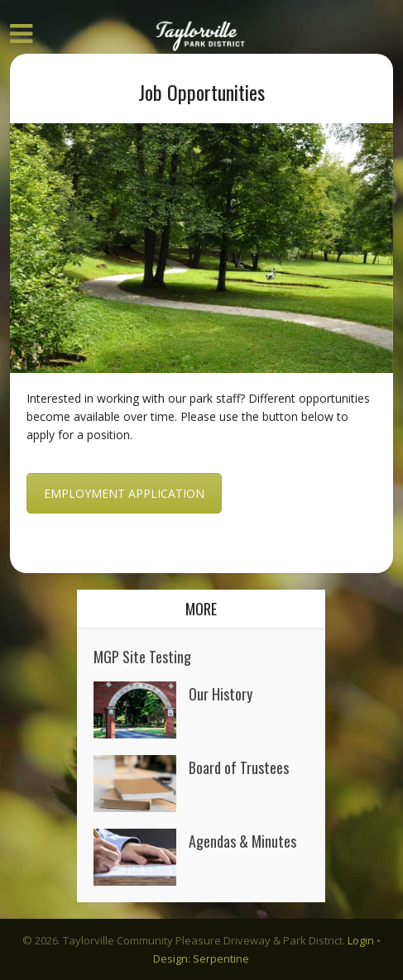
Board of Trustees (239, 766)
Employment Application (124, 493)
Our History (221, 693)
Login (361, 940)
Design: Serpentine (201, 958)
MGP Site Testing (142, 655)
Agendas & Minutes (242, 840)
